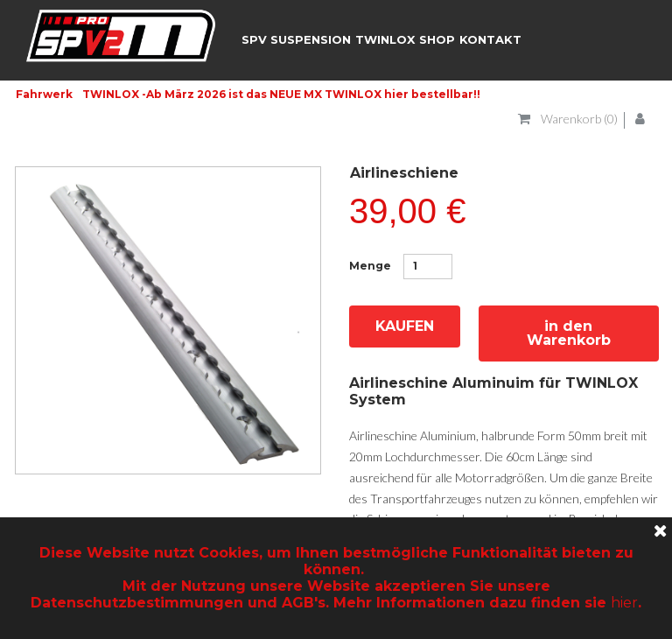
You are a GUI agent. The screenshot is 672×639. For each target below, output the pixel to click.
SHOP (437, 39)
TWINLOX (385, 39)
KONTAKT (490, 39)
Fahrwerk (44, 94)
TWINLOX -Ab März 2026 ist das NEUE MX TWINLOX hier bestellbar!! (281, 94)
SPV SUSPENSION (296, 39)
